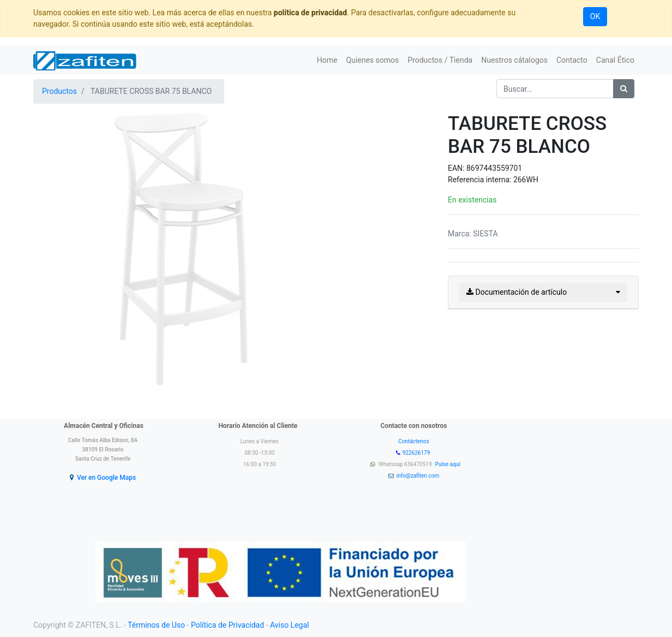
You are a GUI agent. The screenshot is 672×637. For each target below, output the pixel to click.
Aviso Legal (290, 625)
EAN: (457, 168)
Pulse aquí (449, 464)
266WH (526, 180)
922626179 (417, 453)
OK (595, 16)
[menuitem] (327, 60)
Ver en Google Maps (106, 478)
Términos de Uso (156, 625)
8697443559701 (494, 168)
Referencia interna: (481, 180)
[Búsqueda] (624, 89)
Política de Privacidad (227, 625)
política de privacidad (310, 13)
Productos (59, 91)
